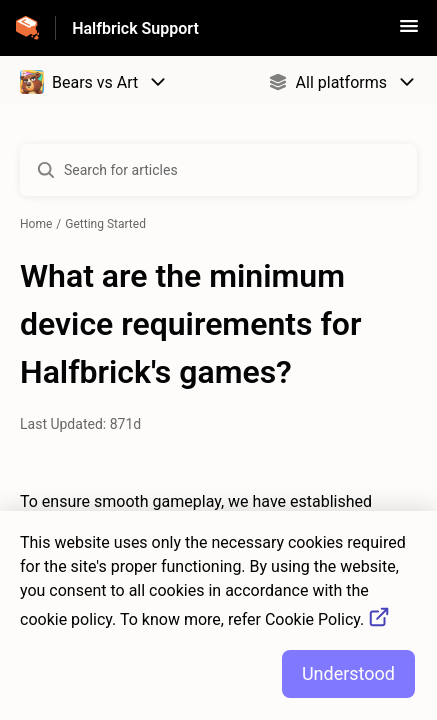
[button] (409, 32)
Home (36, 224)
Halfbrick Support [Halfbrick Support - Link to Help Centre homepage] (135, 28)
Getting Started (105, 224)
